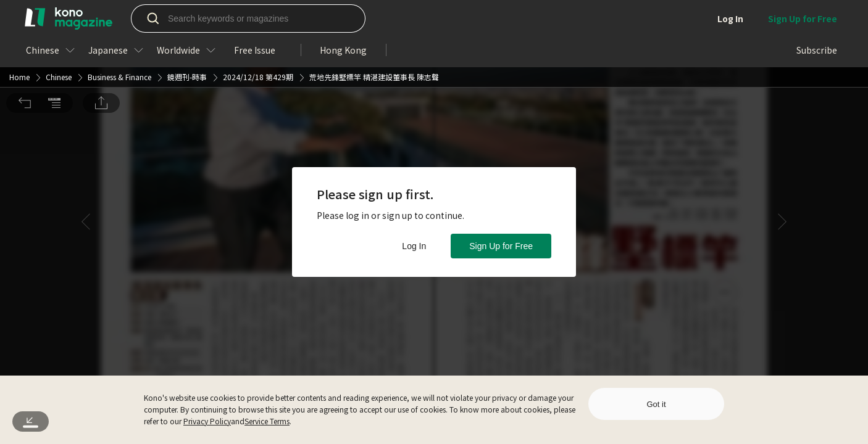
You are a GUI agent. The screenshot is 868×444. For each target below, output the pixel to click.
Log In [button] (414, 246)
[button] (25, 19)
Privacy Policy (207, 421)
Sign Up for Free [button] (501, 246)
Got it (656, 404)
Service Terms (267, 421)
